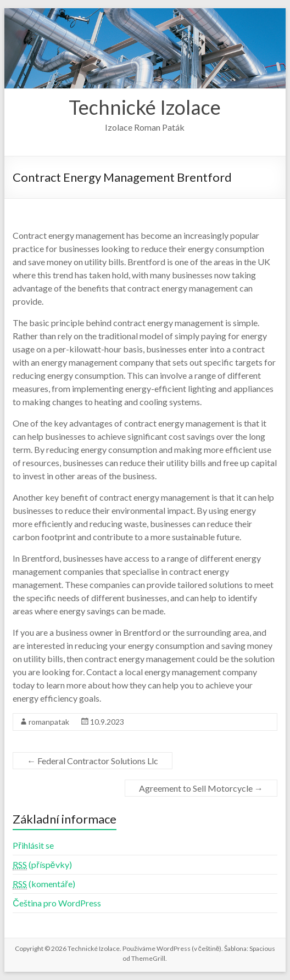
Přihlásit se (33, 845)
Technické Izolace (145, 107)
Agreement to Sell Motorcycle (201, 788)
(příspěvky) (42, 865)
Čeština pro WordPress (57, 903)
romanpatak (49, 722)
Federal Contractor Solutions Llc (93, 761)
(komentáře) (44, 884)
